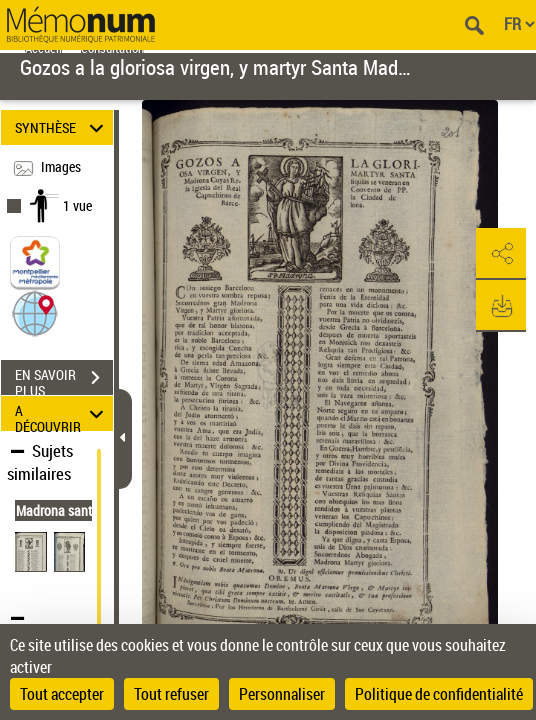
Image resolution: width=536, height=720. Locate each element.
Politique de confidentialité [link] (439, 694)
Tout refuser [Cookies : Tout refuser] (171, 694)
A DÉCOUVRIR (62, 413)
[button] (35, 312)
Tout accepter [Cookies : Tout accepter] (62, 694)
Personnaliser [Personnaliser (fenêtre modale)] (282, 694)
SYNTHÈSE (62, 127)
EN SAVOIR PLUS (64, 380)
